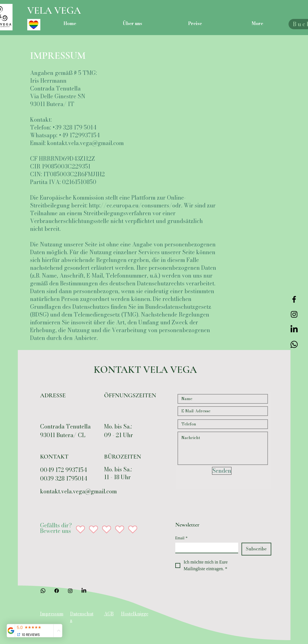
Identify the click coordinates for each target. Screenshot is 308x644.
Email (181, 538)
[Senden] (222, 471)
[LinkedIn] (294, 329)
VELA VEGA (54, 10)
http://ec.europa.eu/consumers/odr (135, 205)
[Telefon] (294, 344)
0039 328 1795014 (64, 478)
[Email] (205, 548)
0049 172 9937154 (63, 470)
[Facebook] (294, 299)
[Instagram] (294, 314)
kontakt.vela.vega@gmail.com (85, 143)
